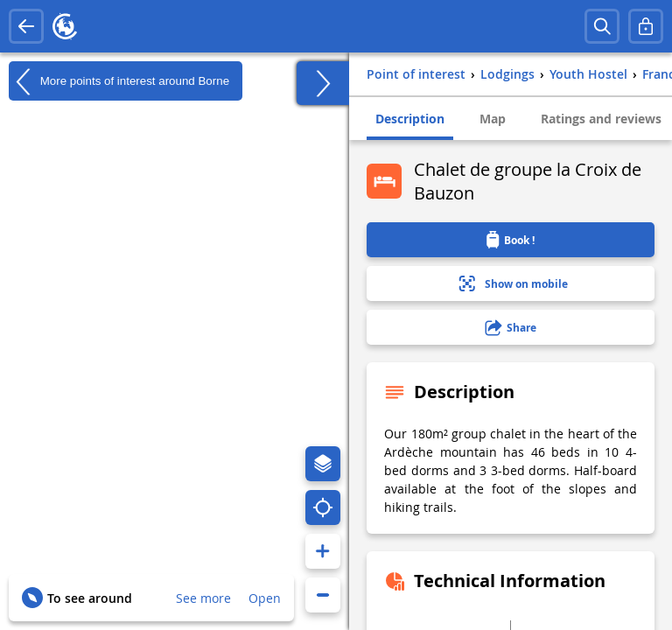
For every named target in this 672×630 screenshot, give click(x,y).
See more (203, 598)
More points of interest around (119, 81)
